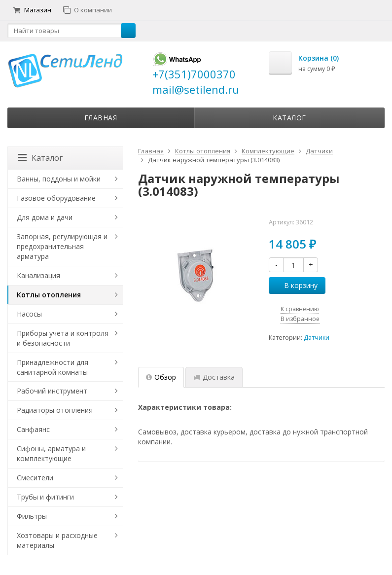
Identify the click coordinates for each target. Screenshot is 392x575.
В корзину (295, 285)
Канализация (38, 275)
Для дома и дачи (45, 217)
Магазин (32, 10)
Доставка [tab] (214, 377)
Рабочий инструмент (52, 391)
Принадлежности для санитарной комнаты (53, 367)
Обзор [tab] (161, 377)
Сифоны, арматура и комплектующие (51, 453)
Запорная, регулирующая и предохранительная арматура (62, 246)
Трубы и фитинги (45, 497)
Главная (101, 118)
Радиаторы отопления (55, 410)
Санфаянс (33, 429)
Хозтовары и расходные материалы (57, 540)
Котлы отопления (49, 295)
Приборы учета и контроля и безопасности (63, 338)
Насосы (29, 314)
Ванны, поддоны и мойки (59, 179)
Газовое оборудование (56, 198)
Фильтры (32, 516)
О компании (88, 10)
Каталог (289, 118)
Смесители (35, 478)
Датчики (317, 338)
